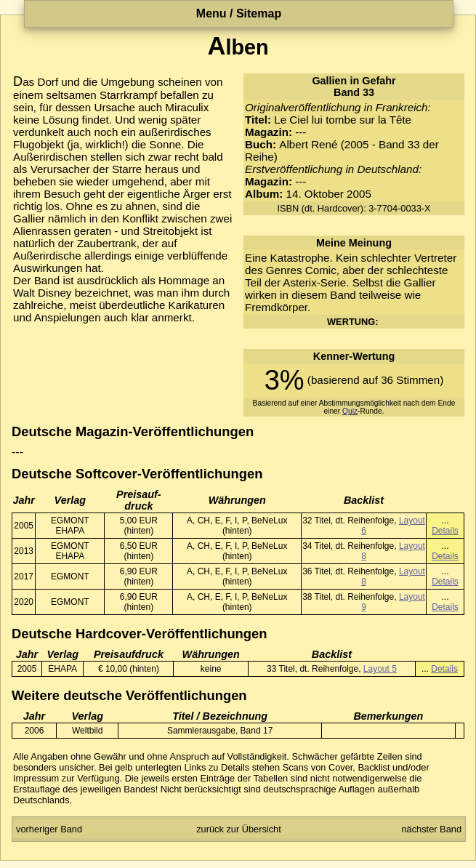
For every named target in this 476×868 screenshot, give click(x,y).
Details (445, 531)
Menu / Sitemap (239, 13)
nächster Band (431, 829)
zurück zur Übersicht (239, 829)
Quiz (350, 411)
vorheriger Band (49, 829)
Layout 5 (380, 669)
